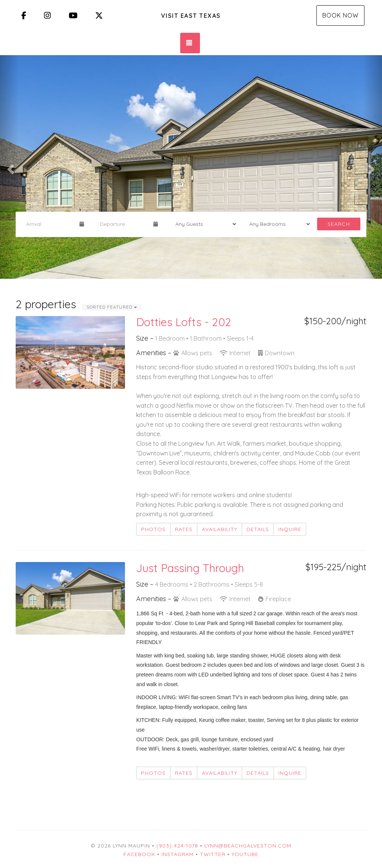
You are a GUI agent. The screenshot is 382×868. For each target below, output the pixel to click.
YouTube (245, 854)
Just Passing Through (190, 568)
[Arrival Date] (50, 224)
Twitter (213, 854)
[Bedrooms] (277, 224)
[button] (10, 167)
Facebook (139, 854)
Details (258, 529)
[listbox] (191, 167)
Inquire (290, 529)
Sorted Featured (112, 307)
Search (339, 224)
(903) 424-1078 (177, 846)
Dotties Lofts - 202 (184, 322)
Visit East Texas (191, 16)
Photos (153, 529)
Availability (220, 529)
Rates (184, 529)
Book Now (340, 15)
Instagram (178, 854)
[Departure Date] (123, 224)
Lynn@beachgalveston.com (248, 846)
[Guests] (203, 224)
